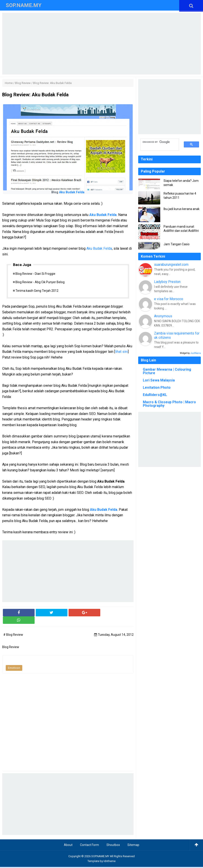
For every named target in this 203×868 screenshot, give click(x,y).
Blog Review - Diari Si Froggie (37, 274)
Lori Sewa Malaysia (159, 380)
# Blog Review (13, 636)
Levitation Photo (157, 388)
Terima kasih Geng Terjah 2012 (38, 292)
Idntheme (110, 862)
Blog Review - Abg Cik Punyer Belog (42, 283)
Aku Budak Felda (72, 192)
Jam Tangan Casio (177, 244)
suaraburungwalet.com (171, 265)
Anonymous (163, 316)
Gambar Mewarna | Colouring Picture (167, 371)
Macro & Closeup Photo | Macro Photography (169, 404)
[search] (157, 142)
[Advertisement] (101, 44)
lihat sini (121, 353)
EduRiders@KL (155, 395)
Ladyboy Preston (167, 282)
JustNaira (196, 353)
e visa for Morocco (169, 299)
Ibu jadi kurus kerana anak (182, 209)
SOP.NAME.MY (100, 857)
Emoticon (14, 669)
